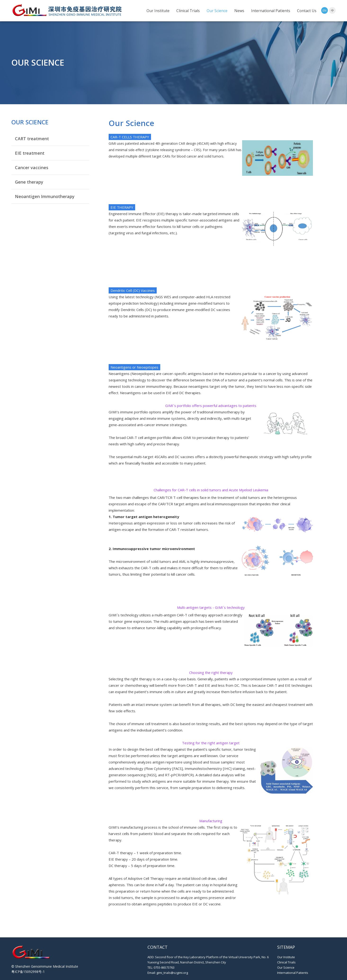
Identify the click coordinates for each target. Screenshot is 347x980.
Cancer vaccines (32, 167)
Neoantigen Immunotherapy (45, 196)
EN (325, 10)
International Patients (271, 11)
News (239, 11)
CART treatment (32, 139)
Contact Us (307, 11)
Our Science (217, 11)
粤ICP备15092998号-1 (28, 972)
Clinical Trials (188, 11)
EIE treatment (30, 153)
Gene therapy (29, 182)
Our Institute (158, 11)
